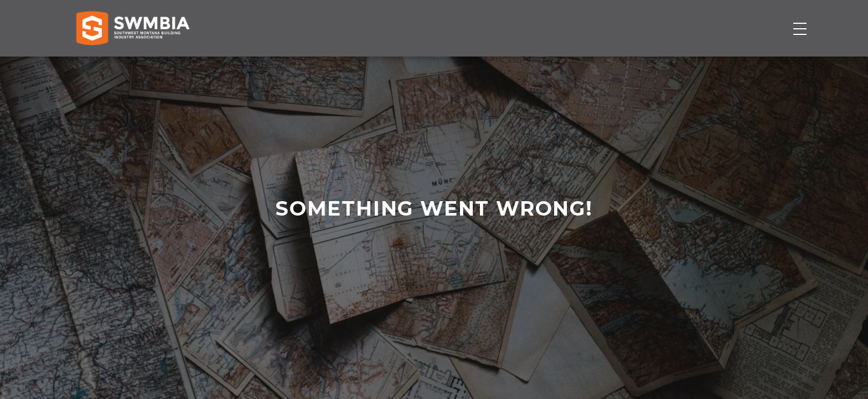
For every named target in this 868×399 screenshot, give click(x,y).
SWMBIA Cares (793, 20)
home (427, 289)
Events (586, 65)
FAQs (767, 20)
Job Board (518, 65)
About (643, 65)
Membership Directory (410, 65)
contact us (433, 289)
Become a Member (739, 65)
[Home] (133, 65)
